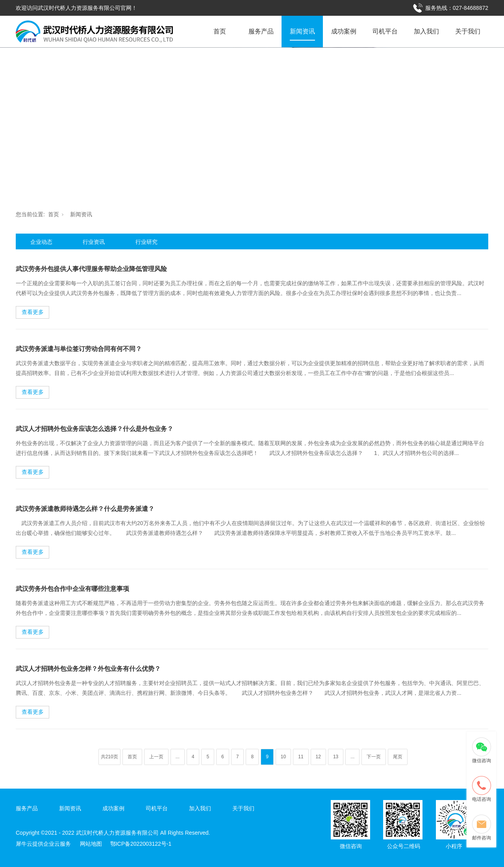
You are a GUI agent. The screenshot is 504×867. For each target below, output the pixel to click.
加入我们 (426, 31)
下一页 (374, 757)
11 (301, 757)
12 (318, 757)
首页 (220, 31)
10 (283, 757)
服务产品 (261, 31)
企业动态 (41, 242)
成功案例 (344, 31)
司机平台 (385, 31)
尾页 (398, 757)
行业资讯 (94, 242)
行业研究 (146, 242)
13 (336, 757)
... (178, 757)
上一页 (156, 757)
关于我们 (468, 31)
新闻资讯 (302, 31)
